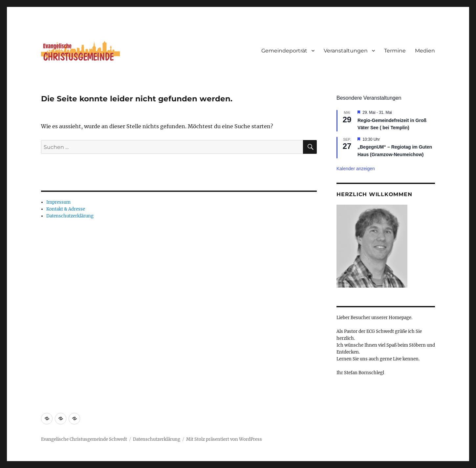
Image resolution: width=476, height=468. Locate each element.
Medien (425, 51)
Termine (395, 51)
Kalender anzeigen (356, 169)
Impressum (58, 202)
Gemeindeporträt (284, 51)
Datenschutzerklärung (70, 216)
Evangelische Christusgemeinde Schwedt (84, 439)
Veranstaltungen (346, 51)
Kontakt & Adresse (66, 209)
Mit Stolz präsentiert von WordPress (224, 439)
